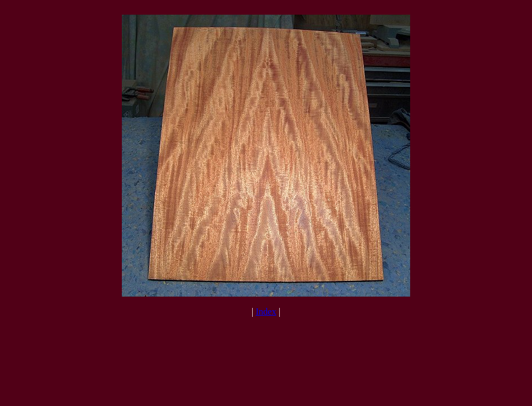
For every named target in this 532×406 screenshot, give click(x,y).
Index (266, 312)
